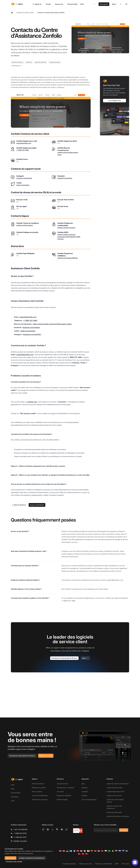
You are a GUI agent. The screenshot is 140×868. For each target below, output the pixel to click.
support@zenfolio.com (24, 143)
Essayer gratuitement (37, 505)
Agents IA (38, 4)
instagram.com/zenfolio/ (24, 178)
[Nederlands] (99, 851)
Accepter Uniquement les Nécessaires (32, 858)
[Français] (74, 851)
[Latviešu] (95, 851)
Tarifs (13, 789)
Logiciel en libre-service (114, 796)
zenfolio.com (32, 402)
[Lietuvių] (92, 851)
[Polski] (106, 851)
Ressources (60, 4)
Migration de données (39, 788)
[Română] (113, 851)
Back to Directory (19, 505)
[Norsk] (102, 851)
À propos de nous (62, 784)
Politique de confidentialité (103, 864)
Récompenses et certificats (65, 788)
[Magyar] (81, 851)
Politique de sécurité (85, 864)
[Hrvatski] (78, 851)
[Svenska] (127, 851)
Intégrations (15, 797)
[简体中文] (87, 854)
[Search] (95, 4)
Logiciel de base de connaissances (118, 784)
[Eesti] (67, 851)
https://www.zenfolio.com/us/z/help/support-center (52, 324)
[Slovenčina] (120, 851)
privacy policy (28, 853)
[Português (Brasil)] (109, 851)
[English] (60, 851)
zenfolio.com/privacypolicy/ (66, 228)
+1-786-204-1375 (20, 837)
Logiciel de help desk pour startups (118, 816)
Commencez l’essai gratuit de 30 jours (22, 756)
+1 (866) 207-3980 (23, 150)
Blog (83, 784)
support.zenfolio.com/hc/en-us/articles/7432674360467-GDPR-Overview (69, 237)
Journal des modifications (40, 796)
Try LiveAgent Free (115, 101)
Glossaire (85, 788)
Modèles (84, 796)
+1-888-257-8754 (20, 833)
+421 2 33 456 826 (21, 829)
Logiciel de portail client (114, 812)
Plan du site (125, 864)
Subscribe (124, 830)
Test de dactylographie (89, 800)
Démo (114, 4)
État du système (37, 792)
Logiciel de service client (114, 788)
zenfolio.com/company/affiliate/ (68, 258)
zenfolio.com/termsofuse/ (25, 225)
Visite (13, 801)
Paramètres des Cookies (14, 862)
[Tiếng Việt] (83, 854)
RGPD (117, 864)
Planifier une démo (46, 756)
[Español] (64, 851)
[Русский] (116, 851)
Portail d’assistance (38, 784)
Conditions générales (69, 864)
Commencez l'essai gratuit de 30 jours (64, 658)
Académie (85, 792)
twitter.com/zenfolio (23, 185)
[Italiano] (85, 851)
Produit (49, 4)
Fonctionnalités (16, 793)
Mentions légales (62, 800)
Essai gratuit (104, 4)
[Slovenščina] (123, 851)
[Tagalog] (80, 854)
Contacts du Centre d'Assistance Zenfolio (51, 13)
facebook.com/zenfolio (65, 178)
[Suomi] (71, 851)
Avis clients (60, 792)
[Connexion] (121, 4)
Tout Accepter (11, 858)
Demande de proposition (40, 800)
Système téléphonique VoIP (115, 792)
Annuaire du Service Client (25, 13)
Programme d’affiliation (64, 796)
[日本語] (88, 851)
